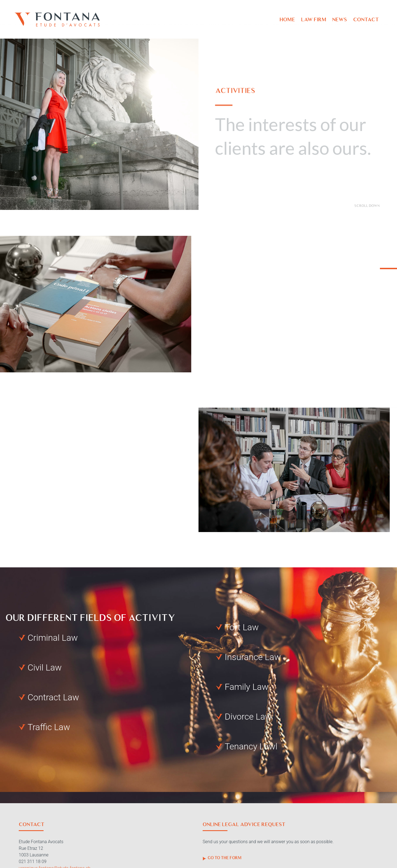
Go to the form (222, 858)
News (340, 19)
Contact (366, 19)
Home (287, 19)
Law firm (314, 19)
